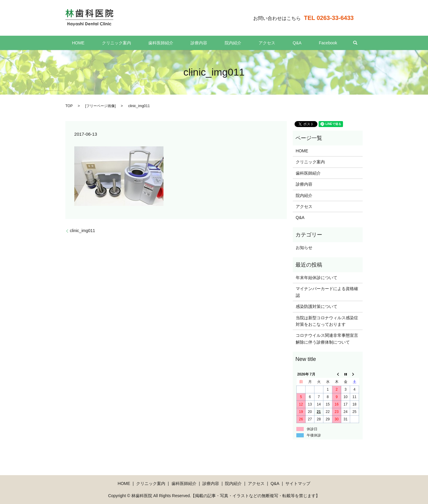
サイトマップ (298, 483)
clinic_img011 (82, 231)
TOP (69, 106)
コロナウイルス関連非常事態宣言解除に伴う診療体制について (327, 339)
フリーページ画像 (100, 106)
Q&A (279, 43)
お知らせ (304, 248)
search (326, 43)
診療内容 (203, 43)
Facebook (302, 43)
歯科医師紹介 (172, 43)
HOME (104, 43)
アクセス (256, 43)
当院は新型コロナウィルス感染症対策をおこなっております (327, 321)
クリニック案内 (135, 43)
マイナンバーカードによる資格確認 (327, 292)
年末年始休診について (317, 278)
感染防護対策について (317, 306)
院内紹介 (229, 43)
